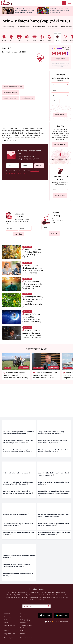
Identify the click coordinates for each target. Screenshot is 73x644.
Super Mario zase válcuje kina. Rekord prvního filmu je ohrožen (18, 533)
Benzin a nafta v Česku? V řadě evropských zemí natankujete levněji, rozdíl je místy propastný (17, 451)
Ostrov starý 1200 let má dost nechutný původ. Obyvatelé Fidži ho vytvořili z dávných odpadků (18, 492)
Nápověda (23, 630)
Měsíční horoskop (39, 27)
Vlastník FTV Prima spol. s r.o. (10, 634)
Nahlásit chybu (8, 638)
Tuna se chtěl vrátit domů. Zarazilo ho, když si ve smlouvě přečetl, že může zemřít (46, 376)
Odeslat (38, 165)
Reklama (7, 620)
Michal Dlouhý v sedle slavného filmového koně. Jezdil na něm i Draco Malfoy (16, 375)
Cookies (6, 630)
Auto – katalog (33, 595)
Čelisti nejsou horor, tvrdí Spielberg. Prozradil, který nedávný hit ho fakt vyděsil (18, 524)
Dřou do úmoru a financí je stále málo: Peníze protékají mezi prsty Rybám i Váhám (32, 334)
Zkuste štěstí (60, 59)
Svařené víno (63, 595)
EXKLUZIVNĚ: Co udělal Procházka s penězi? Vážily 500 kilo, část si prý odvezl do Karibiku (18, 442)
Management (24, 614)
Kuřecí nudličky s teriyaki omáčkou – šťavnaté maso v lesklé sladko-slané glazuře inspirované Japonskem (54, 493)
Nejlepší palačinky (31, 600)
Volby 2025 (55, 595)
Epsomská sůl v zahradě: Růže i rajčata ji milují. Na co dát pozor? (19, 557)
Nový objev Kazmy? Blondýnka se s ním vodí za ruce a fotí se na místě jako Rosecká (54, 533)
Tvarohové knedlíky (62, 597)
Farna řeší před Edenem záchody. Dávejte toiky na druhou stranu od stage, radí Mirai (53, 442)
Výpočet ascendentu (49, 597)
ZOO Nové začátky (22, 595)
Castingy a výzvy (25, 620)
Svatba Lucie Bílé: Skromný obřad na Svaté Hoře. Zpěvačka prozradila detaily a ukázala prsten (24, 11)
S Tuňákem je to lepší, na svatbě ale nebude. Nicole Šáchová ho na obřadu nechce (53, 451)
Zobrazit (54, 233)
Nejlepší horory (34, 592)
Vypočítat (19, 233)
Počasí (63, 592)
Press (22, 617)
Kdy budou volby (11, 595)
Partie (58, 592)
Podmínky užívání (9, 626)
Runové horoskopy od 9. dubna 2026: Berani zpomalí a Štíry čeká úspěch (33, 253)
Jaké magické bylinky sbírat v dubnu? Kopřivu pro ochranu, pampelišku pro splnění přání (33, 301)
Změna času (52, 592)
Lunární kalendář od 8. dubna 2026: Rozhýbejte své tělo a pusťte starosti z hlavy (33, 318)
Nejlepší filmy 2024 (23, 592)
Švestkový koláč (42, 600)
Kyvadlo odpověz (60, 144)
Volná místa (8, 617)
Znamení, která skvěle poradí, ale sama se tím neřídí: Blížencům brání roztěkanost (33, 269)
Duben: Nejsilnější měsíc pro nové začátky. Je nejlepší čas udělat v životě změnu (32, 285)
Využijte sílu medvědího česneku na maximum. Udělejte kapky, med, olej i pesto (17, 566)
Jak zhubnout (12, 592)
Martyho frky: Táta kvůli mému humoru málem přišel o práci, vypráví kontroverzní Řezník (54, 515)
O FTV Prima (8, 614)
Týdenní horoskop (23, 27)
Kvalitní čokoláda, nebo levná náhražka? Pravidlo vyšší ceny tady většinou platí (59, 11)
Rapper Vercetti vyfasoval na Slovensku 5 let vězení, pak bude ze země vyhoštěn (54, 524)
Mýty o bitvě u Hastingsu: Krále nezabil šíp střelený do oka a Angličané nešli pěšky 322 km (18, 483)
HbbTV (6, 623)
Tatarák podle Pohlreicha (13, 597)
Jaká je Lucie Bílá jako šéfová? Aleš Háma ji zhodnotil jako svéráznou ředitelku (51, 433)
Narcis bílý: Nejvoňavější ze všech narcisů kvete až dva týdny (18, 575)
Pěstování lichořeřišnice (35, 597)
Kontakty (23, 623)
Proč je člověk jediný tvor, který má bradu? (17, 473)
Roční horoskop (53, 27)
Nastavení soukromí (26, 638)
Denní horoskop (8, 27)
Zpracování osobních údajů (26, 626)
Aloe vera (24, 597)
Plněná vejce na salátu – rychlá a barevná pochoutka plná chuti (54, 483)
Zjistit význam (60, 115)
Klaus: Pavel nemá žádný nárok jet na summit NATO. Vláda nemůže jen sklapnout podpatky (19, 433)
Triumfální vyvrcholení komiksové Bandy (16, 514)
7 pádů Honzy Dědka (45, 595)
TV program (43, 592)
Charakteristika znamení (13, 87)
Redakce (23, 633)
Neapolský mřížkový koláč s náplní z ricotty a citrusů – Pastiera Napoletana (54, 474)
